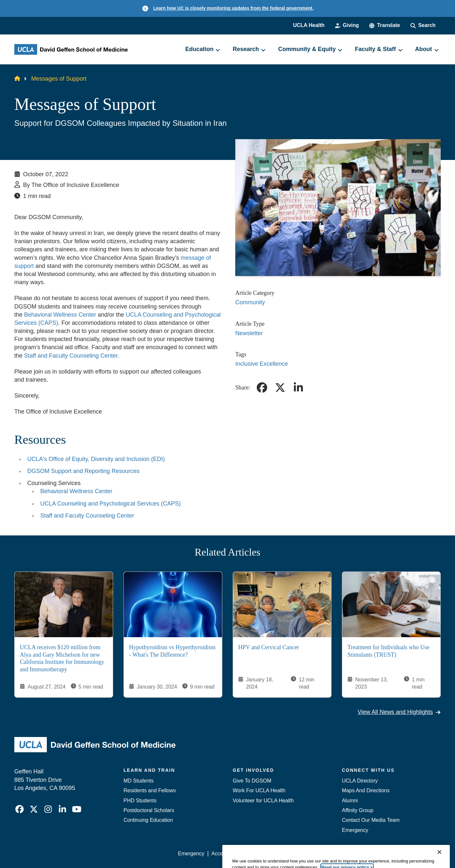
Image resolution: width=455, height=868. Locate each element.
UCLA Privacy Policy (270, 854)
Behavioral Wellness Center (61, 315)
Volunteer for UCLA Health (263, 801)
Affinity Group (358, 810)
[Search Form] (423, 25)
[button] (384, 25)
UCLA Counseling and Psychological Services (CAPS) (110, 504)
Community (250, 302)
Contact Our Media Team (371, 820)
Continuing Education (148, 820)
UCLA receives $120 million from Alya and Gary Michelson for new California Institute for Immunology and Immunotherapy (62, 659)
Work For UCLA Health (259, 790)
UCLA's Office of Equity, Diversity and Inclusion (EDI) (96, 459)
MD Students (138, 781)
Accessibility (225, 854)
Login (379, 854)
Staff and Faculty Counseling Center (71, 356)
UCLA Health (309, 25)
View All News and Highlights (399, 712)
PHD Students (140, 801)
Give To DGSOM (252, 781)
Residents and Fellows (150, 790)
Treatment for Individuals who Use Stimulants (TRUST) (388, 651)
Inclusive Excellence (262, 364)
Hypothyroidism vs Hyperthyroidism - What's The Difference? (172, 651)
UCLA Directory (360, 781)
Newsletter (249, 333)
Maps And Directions (366, 790)
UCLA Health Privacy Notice (334, 854)
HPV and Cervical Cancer (269, 648)
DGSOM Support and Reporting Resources (83, 471)
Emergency (355, 830)
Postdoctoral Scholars (149, 810)
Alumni (350, 801)
